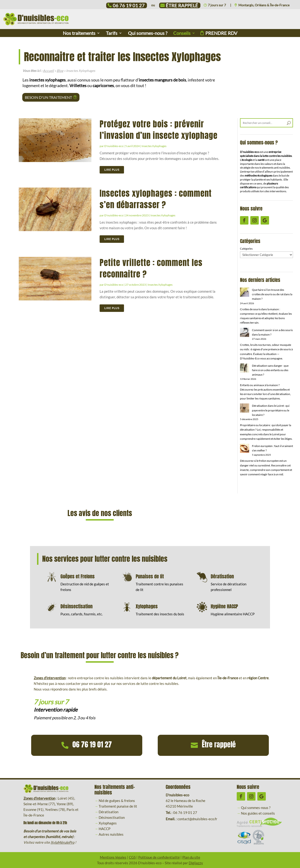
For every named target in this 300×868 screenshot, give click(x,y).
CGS (132, 857)
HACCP (105, 829)
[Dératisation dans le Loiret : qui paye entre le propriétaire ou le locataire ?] (245, 409)
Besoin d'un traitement (48, 97)
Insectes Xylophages (154, 146)
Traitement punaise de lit (118, 806)
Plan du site (191, 857)
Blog (60, 71)
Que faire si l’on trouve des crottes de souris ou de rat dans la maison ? (272, 294)
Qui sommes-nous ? (148, 34)
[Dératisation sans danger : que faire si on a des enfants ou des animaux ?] (245, 369)
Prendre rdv (221, 34)
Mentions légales (113, 857)
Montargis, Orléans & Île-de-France (264, 5)
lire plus (112, 170)
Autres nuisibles (111, 834)
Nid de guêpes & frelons (117, 801)
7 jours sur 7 (217, 5)
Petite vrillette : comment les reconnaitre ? (151, 268)
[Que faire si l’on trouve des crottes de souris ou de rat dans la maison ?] (245, 293)
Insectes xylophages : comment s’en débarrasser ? (156, 199)
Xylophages (108, 823)
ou (153, 5)
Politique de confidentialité (159, 857)
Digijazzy (196, 863)
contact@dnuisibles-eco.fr (197, 819)
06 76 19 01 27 (129, 6)
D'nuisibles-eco (114, 146)
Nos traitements (79, 34)
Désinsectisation (112, 817)
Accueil (48, 71)
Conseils (182, 34)
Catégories (246, 249)
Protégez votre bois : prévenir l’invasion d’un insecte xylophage (159, 130)
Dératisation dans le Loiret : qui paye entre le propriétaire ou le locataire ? (271, 410)
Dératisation (109, 812)
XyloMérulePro (62, 842)
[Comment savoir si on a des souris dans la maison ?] (245, 333)
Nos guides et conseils (258, 813)
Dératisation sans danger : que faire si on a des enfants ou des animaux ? (270, 370)
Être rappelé (182, 6)
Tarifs (112, 34)
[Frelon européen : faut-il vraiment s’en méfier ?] (245, 449)
